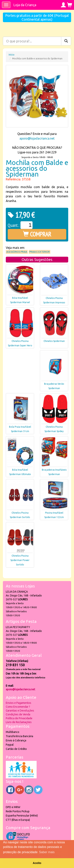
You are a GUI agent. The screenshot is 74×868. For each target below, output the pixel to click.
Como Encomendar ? (18, 707)
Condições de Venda (18, 714)
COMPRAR (37, 234)
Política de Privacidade (19, 718)
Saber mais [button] (47, 852)
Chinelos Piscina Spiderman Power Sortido (20, 560)
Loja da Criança (25, 5)
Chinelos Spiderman (54, 341)
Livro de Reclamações (19, 722)
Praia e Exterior (40, 252)
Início (12, 55)
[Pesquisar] (66, 41)
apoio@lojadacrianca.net (37, 138)
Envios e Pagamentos (18, 703)
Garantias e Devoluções (20, 711)
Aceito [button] (37, 863)
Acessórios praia (17, 252)
